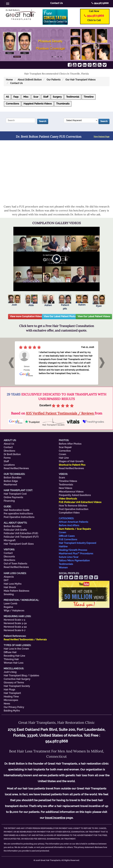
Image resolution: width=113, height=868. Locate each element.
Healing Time (11, 697)
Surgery (57, 97)
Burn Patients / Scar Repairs (75, 529)
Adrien (48, 301)
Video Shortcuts (68, 499)
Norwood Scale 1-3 (14, 620)
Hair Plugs (9, 690)
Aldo (31, 301)
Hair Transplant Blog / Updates (21, 676)
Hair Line (64, 458)
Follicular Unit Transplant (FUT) (21, 537)
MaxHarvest (10, 485)
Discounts (9, 557)
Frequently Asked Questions (75, 495)
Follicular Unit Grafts (15, 530)
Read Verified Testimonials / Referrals (25, 640)
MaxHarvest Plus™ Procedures (76, 554)
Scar (36, 97)
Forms (7, 458)
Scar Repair (65, 447)
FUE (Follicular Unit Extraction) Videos (80, 502)
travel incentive (55, 818)
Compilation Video (69, 513)
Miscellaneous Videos (71, 492)
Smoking (9, 594)
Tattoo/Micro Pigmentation (74, 561)
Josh (14, 300)
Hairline (63, 547)
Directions (9, 451)
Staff (46, 97)
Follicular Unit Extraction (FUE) (21, 533)
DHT (6, 580)
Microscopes (11, 700)
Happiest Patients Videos (38, 104)
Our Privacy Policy (14, 707)
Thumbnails (63, 104)
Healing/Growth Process (73, 550)
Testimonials (66, 485)
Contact (8, 447)
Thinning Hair (11, 659)
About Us (9, 444)
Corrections (12, 104)
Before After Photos (70, 444)
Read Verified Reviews (16, 468)
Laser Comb (10, 604)
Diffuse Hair (10, 652)
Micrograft (10, 540)
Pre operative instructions (18, 514)
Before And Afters (69, 525)
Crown (62, 454)
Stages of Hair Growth (71, 461)
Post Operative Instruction (74, 509)
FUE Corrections (68, 539)
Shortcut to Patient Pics (72, 465)
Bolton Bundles (12, 478)
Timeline (89, 97)
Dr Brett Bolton (12, 454)
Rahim (82, 300)
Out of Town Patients (15, 564)
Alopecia (9, 577)
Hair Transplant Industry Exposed (77, 543)
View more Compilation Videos (26, 316)
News (7, 704)
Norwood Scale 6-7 (15, 630)
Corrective (65, 451)
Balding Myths (12, 711)
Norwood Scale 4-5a (15, 627)
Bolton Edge (11, 481)
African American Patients (73, 522)
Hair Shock (10, 587)
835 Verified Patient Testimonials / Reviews (60, 413)
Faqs (16, 97)
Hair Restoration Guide (17, 510)
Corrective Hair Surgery (17, 679)
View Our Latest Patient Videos (94, 316)
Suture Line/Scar (69, 557)
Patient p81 (65, 302)
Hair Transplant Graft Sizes (19, 544)
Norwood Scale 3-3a (15, 623)
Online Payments (13, 497)
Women (63, 568)
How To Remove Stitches (73, 506)
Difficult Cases (67, 536)
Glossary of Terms (14, 683)
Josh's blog (10, 672)
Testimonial (73, 97)
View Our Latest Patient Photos (60, 316)
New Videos (65, 488)
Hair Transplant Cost (15, 494)
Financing (9, 501)
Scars (62, 478)
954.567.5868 (100, 3)
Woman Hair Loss (14, 663)
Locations (9, 465)
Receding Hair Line (14, 656)
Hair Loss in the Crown (16, 649)
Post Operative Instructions (19, 517)
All (7, 97)
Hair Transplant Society (17, 686)
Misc (26, 97)
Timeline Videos (68, 481)
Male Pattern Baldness (16, 591)
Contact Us (56, 3)
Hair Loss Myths (13, 584)
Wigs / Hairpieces (14, 611)
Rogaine (8, 607)
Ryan (99, 301)
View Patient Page (102, 137)
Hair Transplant (12, 693)
